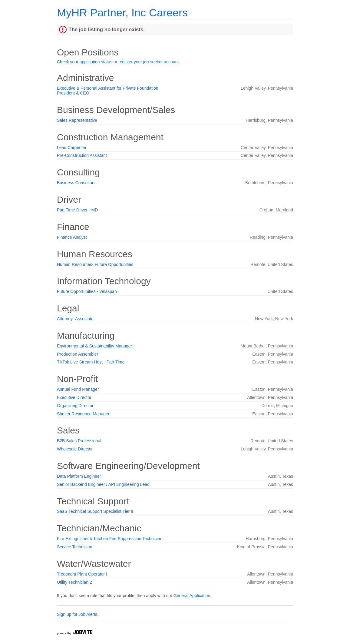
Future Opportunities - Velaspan (87, 291)
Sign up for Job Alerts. (78, 614)
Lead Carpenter (72, 148)
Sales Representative (77, 120)
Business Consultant (76, 183)
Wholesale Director (75, 449)
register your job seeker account (149, 62)
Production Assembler (78, 354)
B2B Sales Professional (79, 441)
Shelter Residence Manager (83, 414)
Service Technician (74, 547)
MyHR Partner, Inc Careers (122, 13)
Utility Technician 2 (74, 582)
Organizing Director (75, 406)
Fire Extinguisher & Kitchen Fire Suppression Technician (110, 539)
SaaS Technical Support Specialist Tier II (95, 511)
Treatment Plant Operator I (82, 574)
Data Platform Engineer (79, 476)
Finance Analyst (72, 237)
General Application (192, 596)
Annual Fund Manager (78, 389)
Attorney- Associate (75, 319)
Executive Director (74, 397)
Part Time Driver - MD (77, 210)
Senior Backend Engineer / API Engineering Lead (103, 484)
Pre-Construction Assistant (82, 155)
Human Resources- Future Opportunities (95, 264)
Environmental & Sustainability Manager (94, 346)
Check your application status (85, 62)
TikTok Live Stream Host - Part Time (91, 362)
